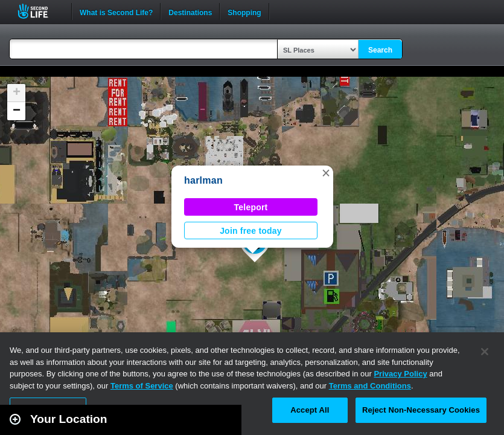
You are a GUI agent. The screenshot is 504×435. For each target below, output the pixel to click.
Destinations (190, 11)
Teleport (251, 207)
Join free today (251, 231)
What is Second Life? (116, 11)
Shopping (244, 11)
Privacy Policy (400, 374)
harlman (203, 180)
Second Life (40, 11)
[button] (326, 173)
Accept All (310, 410)
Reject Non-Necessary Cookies (421, 410)
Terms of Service (142, 386)
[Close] (485, 352)
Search (380, 50)
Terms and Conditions (370, 386)
